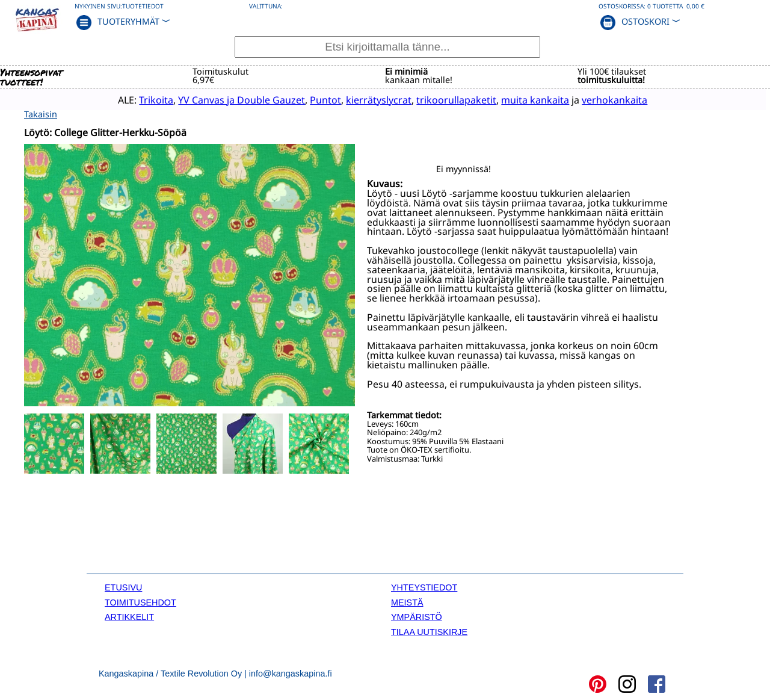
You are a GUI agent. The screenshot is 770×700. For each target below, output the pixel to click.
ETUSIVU (123, 587)
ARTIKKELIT (129, 616)
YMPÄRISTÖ (417, 616)
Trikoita (138, 99)
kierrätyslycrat (361, 99)
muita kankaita (517, 99)
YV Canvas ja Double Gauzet (223, 99)
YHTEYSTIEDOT (424, 587)
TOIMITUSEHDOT (140, 601)
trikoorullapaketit (438, 99)
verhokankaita (596, 99)
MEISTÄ (407, 601)
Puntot (307, 99)
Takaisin (41, 113)
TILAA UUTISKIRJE (429, 631)
